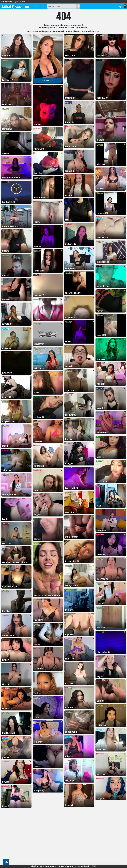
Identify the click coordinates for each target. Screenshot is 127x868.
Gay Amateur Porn (19, 2)
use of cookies (86, 866)
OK (94, 866)
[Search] (78, 6)
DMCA (6, 862)
